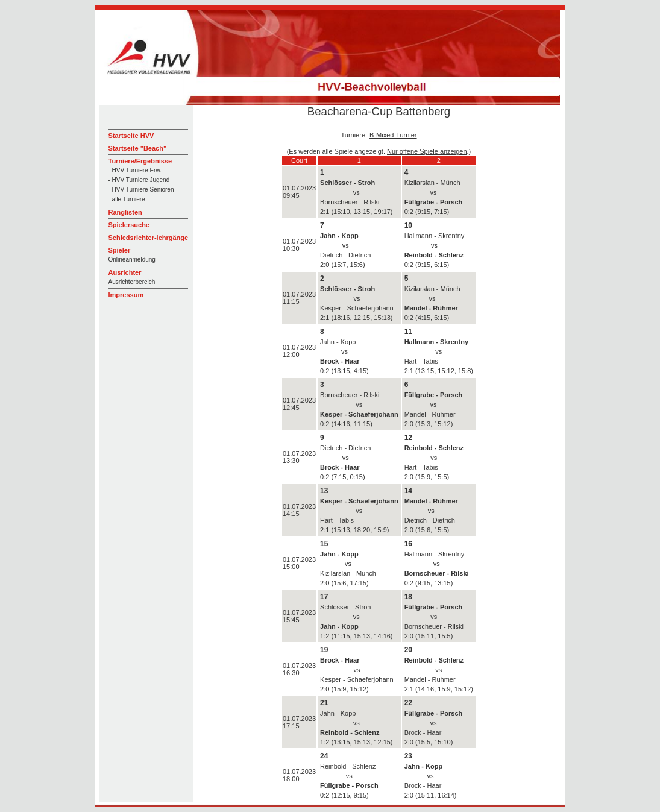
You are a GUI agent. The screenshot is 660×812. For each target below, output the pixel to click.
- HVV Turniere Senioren (141, 190)
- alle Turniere (127, 199)
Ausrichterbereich (132, 282)
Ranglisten (125, 212)
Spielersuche (129, 225)
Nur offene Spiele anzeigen (427, 151)
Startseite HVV (131, 136)
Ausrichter (125, 272)
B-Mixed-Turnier (393, 135)
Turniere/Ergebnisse (140, 161)
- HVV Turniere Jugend (139, 180)
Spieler (120, 250)
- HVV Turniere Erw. (135, 170)
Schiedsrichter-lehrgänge (149, 238)
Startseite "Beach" (138, 148)
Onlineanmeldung (132, 260)
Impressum (126, 295)
